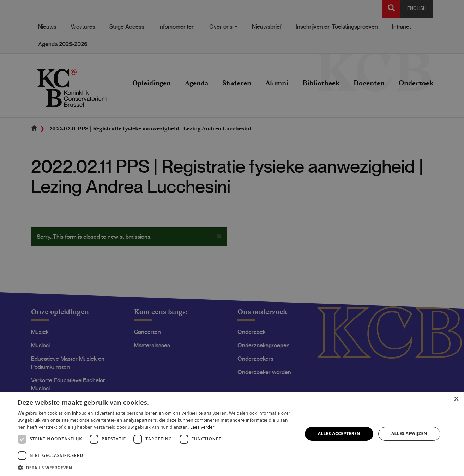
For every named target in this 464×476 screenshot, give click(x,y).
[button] (156, 467)
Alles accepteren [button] (339, 434)
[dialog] (232, 238)
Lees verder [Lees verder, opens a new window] (202, 427)
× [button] (456, 399)
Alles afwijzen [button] (409, 434)
